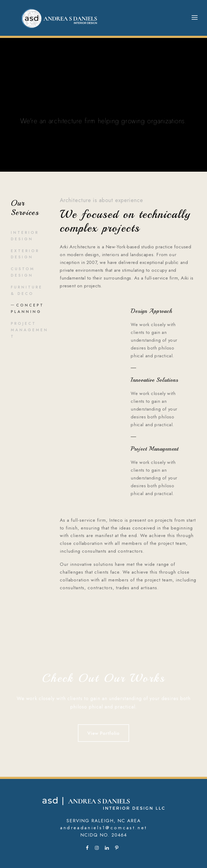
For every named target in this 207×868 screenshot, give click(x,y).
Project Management (30, 330)
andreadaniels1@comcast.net (104, 828)
